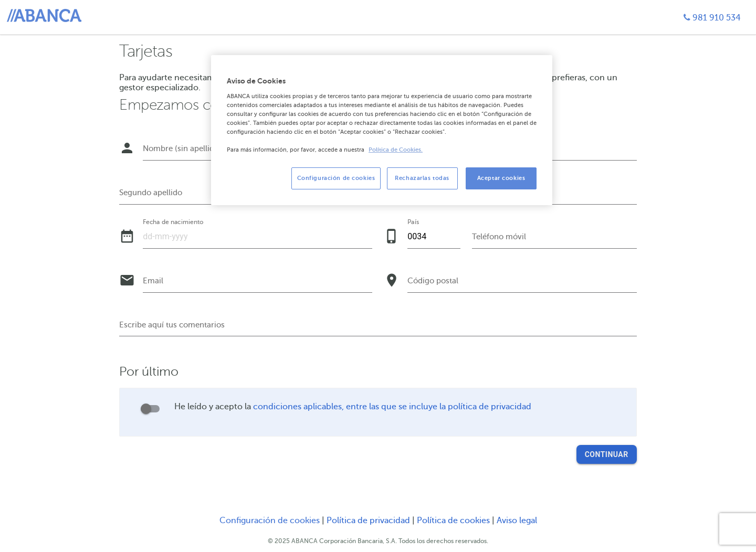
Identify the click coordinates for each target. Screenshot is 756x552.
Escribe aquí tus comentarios (172, 325)
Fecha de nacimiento (173, 222)
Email (153, 281)
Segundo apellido (151, 193)
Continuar (607, 454)
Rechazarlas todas (422, 178)
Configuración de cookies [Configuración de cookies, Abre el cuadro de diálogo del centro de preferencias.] (336, 178)
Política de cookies (454, 521)
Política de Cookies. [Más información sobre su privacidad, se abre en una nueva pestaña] (396, 150)
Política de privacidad (369, 521)
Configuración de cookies (270, 521)
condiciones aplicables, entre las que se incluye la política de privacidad (392, 407)
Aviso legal (517, 521)
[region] (382, 130)
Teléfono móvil (499, 237)
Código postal (433, 281)
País (413, 222)
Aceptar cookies (501, 178)
